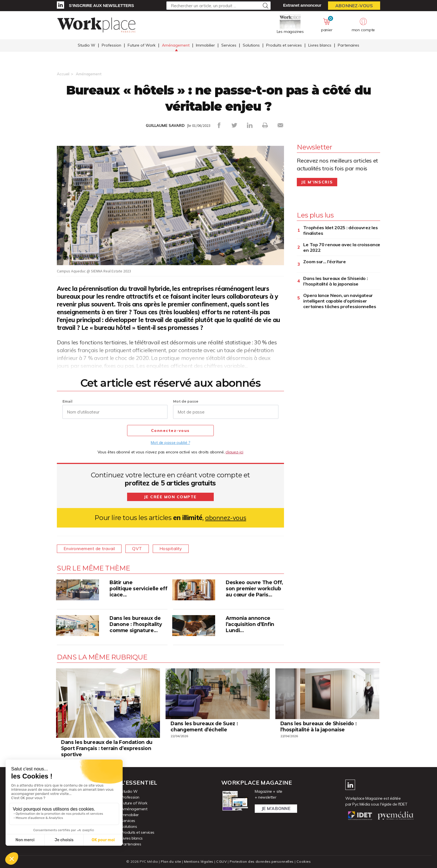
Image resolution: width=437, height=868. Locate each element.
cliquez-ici (234, 452)
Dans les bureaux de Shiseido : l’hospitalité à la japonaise (335, 281)
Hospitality (175, 548)
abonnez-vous (226, 518)
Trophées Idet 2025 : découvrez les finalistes (340, 230)
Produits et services (284, 45)
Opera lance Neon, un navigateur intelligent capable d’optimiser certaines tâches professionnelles (340, 301)
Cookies (305, 861)
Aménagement (176, 45)
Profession (111, 45)
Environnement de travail (91, 548)
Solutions (251, 45)
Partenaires (349, 45)
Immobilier (205, 45)
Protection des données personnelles (262, 861)
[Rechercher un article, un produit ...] (218, 6)
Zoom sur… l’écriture (324, 262)
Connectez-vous (170, 431)
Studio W (87, 45)
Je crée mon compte (170, 497)
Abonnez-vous (354, 6)
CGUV (221, 861)
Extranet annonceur (302, 5)
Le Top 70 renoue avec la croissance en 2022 (342, 247)
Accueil (63, 74)
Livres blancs (320, 45)
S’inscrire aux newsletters (101, 5)
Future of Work (142, 45)
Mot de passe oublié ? (170, 443)
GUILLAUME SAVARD (165, 125)
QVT (140, 548)
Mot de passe (186, 401)
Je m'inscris (317, 182)
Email (67, 401)
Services (229, 45)
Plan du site (169, 861)
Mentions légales (198, 861)
